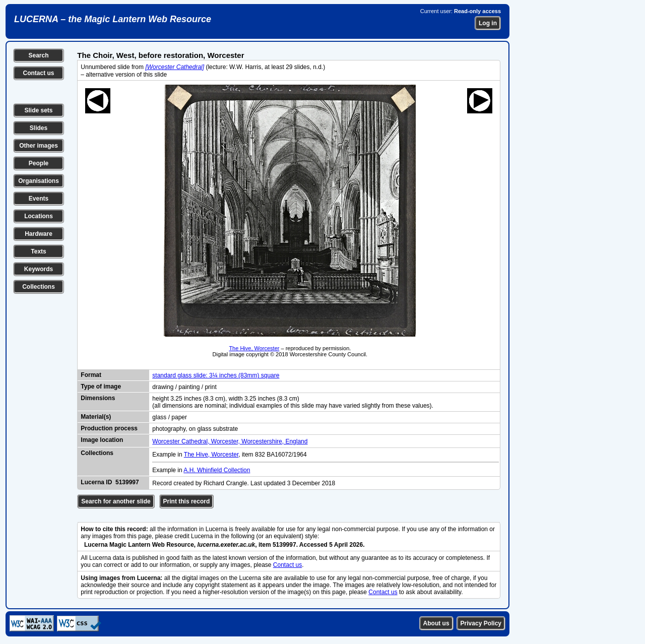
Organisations (39, 181)
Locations (39, 216)
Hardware (39, 234)
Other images (39, 146)
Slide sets (38, 110)
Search (38, 55)
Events (39, 199)
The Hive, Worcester (254, 348)
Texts (38, 251)
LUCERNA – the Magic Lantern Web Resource (113, 19)
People (39, 163)
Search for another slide (116, 501)
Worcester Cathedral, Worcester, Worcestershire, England (230, 441)
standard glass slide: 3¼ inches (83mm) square (216, 375)
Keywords (39, 269)
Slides (39, 128)
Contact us (38, 73)
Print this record (187, 501)
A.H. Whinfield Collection (217, 470)
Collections (39, 287)
